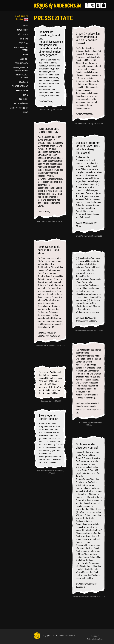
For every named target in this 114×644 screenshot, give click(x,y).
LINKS (26, 112)
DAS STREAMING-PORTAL (21, 49)
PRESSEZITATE (22, 91)
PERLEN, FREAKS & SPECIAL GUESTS (21, 69)
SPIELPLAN (23, 43)
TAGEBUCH (24, 99)
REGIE (26, 95)
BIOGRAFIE (24, 82)
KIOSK (26, 55)
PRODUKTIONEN (21, 63)
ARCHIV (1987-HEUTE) (19, 108)
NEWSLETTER (23, 30)
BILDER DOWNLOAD (20, 86)
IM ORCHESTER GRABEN (22, 76)
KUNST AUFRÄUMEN (20, 104)
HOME (26, 26)
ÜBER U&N (24, 59)
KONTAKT (24, 39)
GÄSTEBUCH (23, 34)
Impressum (95, 636)
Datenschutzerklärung (95, 639)
